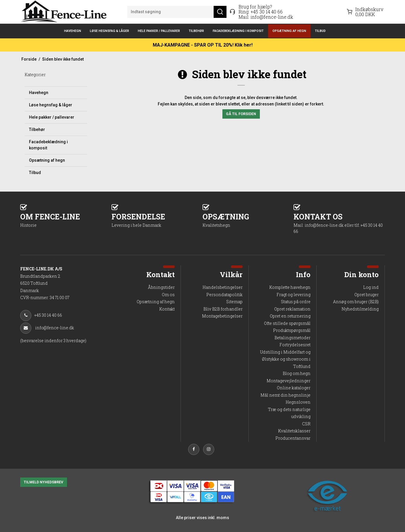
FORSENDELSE (157, 220)
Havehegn (73, 31)
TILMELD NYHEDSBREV (43, 482)
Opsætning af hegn (289, 31)
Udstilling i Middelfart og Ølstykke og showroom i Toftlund (285, 359)
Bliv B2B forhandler (223, 309)
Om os (168, 295)
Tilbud (320, 31)
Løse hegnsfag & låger (109, 31)
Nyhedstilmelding (360, 309)
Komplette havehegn (290, 287)
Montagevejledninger (289, 381)
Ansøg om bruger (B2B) (356, 302)
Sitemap (234, 302)
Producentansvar (293, 438)
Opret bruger (367, 295)
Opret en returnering (290, 316)
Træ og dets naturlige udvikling (289, 413)
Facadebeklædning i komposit (238, 31)
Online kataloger (294, 388)
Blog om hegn (297, 373)
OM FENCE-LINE (66, 220)
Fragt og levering (294, 295)
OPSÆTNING (248, 220)
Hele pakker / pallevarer (159, 31)
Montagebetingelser (222, 316)
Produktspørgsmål (292, 330)
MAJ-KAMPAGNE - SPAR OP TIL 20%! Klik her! (203, 45)
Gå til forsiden (241, 114)
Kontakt (167, 309)
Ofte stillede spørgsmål (287, 323)
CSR (306, 424)
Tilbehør (196, 31)
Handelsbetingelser (223, 287)
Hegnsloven (298, 402)
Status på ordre (296, 302)
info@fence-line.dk (272, 17)
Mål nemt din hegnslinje (285, 395)
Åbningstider (161, 287)
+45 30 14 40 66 (267, 12)
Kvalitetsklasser (294, 431)
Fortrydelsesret (295, 345)
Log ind (371, 287)
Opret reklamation (292, 309)
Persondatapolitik (224, 295)
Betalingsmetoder (292, 338)
